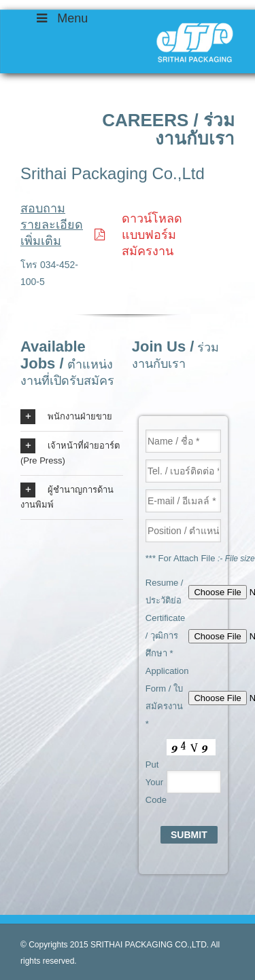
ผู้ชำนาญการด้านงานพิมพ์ (67, 496)
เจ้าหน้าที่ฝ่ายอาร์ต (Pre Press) (70, 452)
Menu (61, 18)
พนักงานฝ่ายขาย (66, 417)
